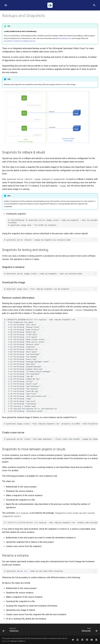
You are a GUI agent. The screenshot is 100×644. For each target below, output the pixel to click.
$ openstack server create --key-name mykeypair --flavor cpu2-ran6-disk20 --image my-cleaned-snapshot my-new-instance (51, 439)
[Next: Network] (89, 630)
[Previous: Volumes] (11, 630)
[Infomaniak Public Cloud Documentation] (50, 5)
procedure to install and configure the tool (20, 41)
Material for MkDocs (18, 641)
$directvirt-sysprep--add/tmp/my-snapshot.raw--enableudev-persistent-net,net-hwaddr (51, 522)
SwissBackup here (65, 38)
